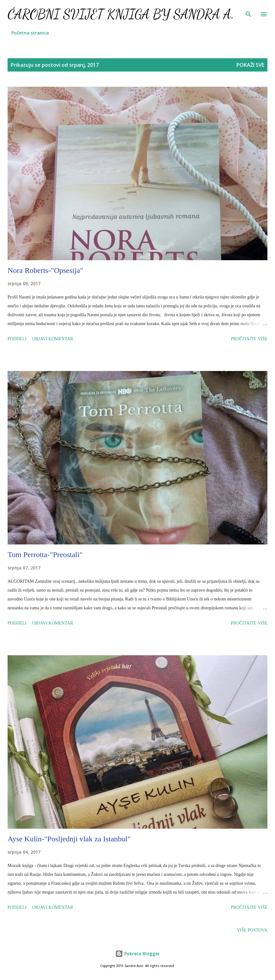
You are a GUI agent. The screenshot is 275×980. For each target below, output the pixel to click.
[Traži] (248, 11)
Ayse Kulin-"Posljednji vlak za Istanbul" (69, 839)
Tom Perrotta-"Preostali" (45, 555)
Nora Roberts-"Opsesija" (45, 270)
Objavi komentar (53, 339)
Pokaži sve (250, 65)
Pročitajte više (249, 339)
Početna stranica (30, 33)
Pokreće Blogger (137, 954)
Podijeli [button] (17, 339)
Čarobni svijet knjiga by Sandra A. (121, 14)
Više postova (252, 930)
